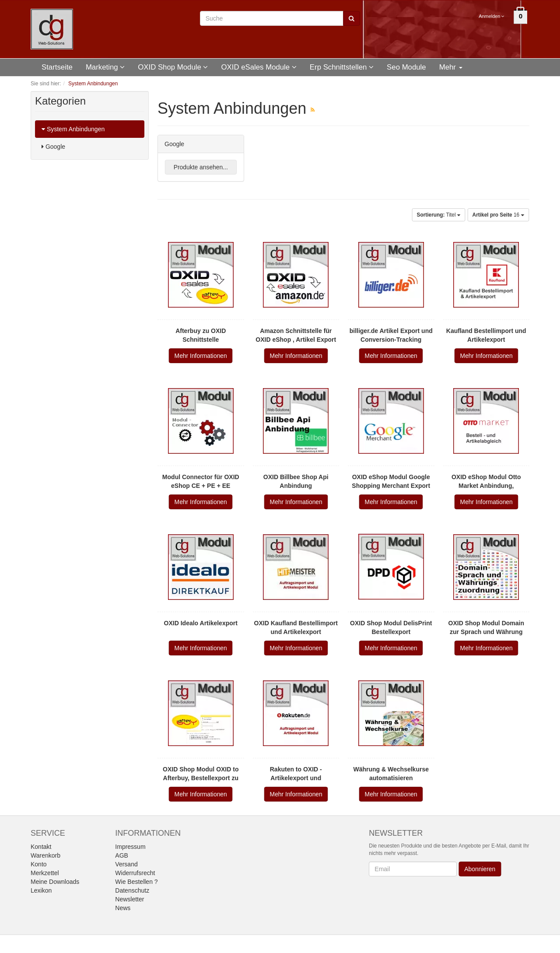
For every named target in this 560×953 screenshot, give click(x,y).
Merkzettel (45, 873)
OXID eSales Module (259, 67)
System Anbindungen (73, 129)
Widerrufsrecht (135, 873)
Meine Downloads (55, 882)
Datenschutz (132, 890)
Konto (39, 864)
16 (499, 215)
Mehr (451, 67)
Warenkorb (45, 855)
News (123, 908)
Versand (126, 864)
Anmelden (492, 16)
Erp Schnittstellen (342, 67)
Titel (438, 215)
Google (53, 147)
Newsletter (129, 899)
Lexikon (41, 890)
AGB (122, 855)
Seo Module (406, 67)
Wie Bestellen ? (136, 882)
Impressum (130, 847)
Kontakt (41, 847)
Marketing (105, 67)
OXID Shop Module (173, 67)
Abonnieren (480, 869)
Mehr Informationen (201, 356)
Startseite (57, 67)
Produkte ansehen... (201, 167)
